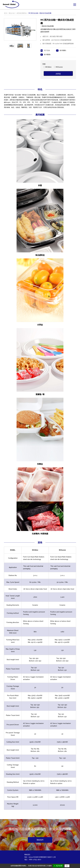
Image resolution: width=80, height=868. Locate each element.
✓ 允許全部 (58, 866)
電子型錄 (47, 50)
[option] (12, 46)
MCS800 (48, 67)
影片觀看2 (47, 55)
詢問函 (58, 74)
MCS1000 (59, 67)
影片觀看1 (63, 50)
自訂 (67, 866)
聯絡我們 (40, 840)
